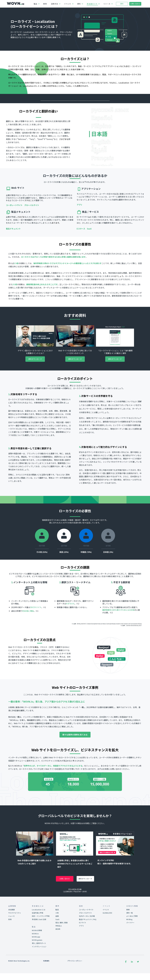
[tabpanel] (35, 868)
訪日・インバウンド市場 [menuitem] (41, 934)
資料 (79, 4)
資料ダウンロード (35, 377)
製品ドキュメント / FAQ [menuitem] (88, 938)
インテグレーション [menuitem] (39, 965)
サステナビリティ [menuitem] (15, 931)
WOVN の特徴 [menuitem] (37, 949)
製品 (35, 4)
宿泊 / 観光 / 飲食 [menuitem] (62, 941)
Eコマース (82, 247)
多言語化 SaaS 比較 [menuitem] (39, 938)
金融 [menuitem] (57, 934)
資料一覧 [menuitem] (130, 931)
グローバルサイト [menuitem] (85, 931)
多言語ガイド (92, 4)
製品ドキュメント (13, 247)
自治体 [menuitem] (58, 947)
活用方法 (55, 4)
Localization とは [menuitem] (39, 928)
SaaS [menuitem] (57, 938)
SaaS (89, 247)
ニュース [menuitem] (11, 934)
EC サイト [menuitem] (83, 941)
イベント (68, 4)
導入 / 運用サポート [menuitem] (39, 961)
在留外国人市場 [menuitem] (37, 931)
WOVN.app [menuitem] (36, 955)
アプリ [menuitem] (81, 944)
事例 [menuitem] (128, 928)
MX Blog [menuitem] (129, 938)
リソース (107, 4)
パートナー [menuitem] (130, 941)
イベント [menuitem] (106, 928)
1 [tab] (75, 891)
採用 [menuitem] (10, 938)
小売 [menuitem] (57, 931)
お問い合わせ (135, 4)
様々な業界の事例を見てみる (75, 753)
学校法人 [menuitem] (59, 944)
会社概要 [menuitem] (12, 928)
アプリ (79, 223)
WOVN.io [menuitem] (35, 952)
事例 (45, 4)
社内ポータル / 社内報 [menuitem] (87, 934)
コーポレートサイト (14, 223)
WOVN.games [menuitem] (37, 958)
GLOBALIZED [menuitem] (107, 931)
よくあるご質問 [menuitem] (132, 934)
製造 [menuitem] (57, 928)
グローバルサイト (32, 223)
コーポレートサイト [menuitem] (86, 928)
